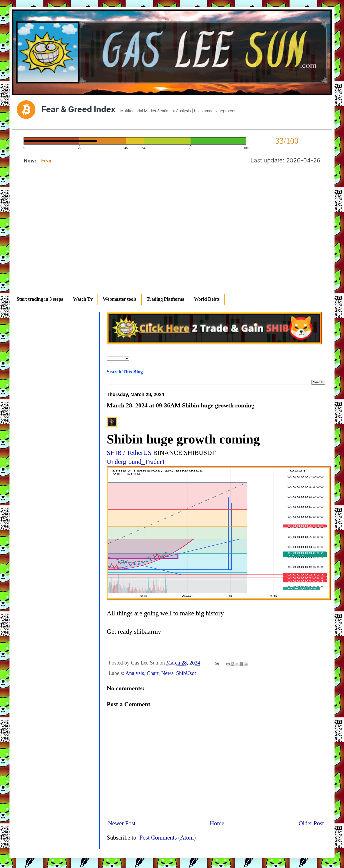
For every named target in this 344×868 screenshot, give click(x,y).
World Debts (207, 299)
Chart (153, 673)
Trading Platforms (165, 299)
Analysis (135, 673)
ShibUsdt (186, 673)
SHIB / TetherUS (129, 453)
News (167, 673)
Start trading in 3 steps (40, 299)
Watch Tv (83, 299)
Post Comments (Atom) (168, 838)
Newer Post (122, 823)
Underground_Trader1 (136, 462)
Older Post (311, 823)
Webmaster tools (120, 299)
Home (217, 823)
